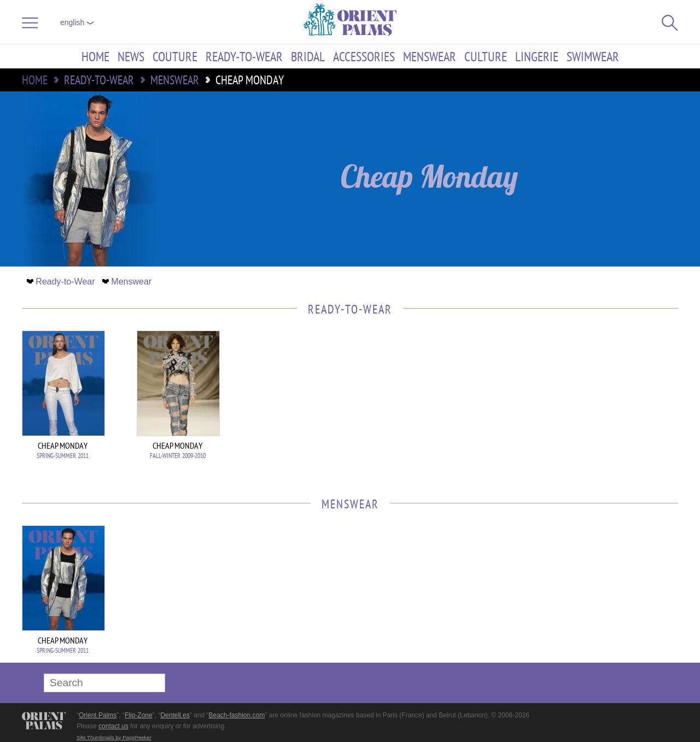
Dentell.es (175, 715)
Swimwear (593, 56)
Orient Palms (98, 715)
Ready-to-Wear (244, 56)
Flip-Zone (139, 715)
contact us (113, 726)
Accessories (364, 56)
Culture (486, 56)
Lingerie (537, 56)
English (77, 22)
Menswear (430, 56)
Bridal (308, 56)
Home (95, 56)
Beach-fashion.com (237, 715)
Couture (175, 56)
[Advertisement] (602, 404)
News (131, 56)
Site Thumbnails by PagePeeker (114, 737)
